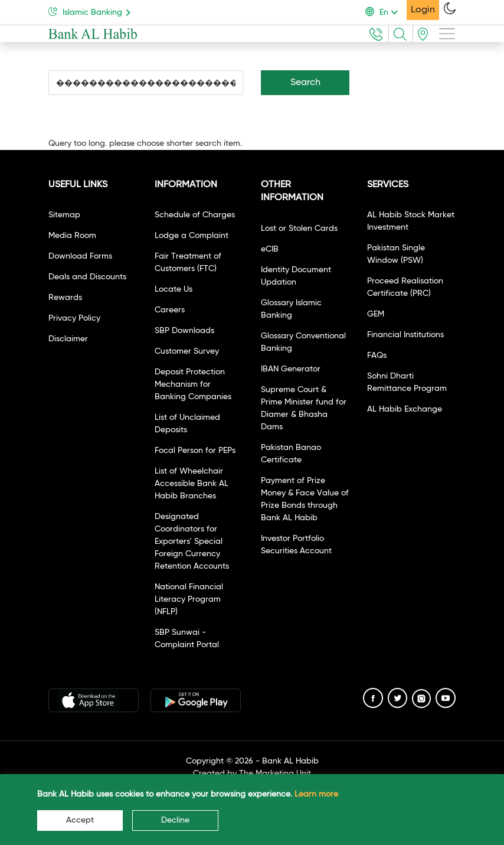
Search (305, 83)
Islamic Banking (91, 12)
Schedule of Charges (195, 215)
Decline (175, 820)
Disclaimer (68, 339)
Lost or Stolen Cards (299, 229)
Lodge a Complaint (192, 236)
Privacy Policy (74, 318)
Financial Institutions (405, 335)
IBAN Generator (291, 369)
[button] (386, 12)
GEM (376, 314)
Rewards (65, 298)
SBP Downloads (184, 331)
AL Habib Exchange (405, 409)
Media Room (72, 236)
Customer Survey (187, 351)
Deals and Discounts (87, 277)
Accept (80, 820)
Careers (170, 310)
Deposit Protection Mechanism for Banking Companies (193, 384)
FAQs (377, 355)
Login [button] (423, 10)
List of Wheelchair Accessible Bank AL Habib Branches (192, 484)
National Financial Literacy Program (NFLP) (189, 599)
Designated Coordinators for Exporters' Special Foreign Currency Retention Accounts (192, 541)
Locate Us (174, 289)
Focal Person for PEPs (195, 451)
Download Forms (80, 256)
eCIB (270, 249)
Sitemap (64, 215)
